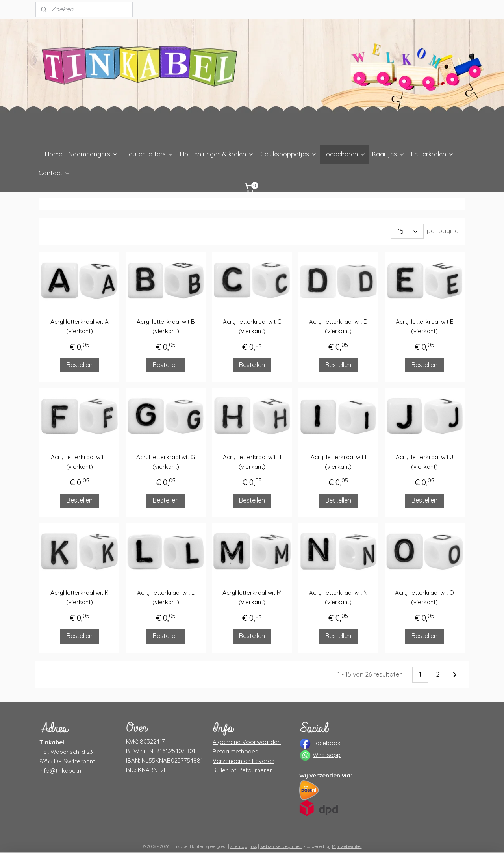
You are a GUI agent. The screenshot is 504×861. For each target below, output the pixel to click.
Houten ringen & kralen (217, 154)
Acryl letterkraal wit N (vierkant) (338, 597)
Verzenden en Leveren (244, 761)
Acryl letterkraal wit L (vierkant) (166, 597)
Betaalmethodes (235, 751)
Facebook (327, 743)
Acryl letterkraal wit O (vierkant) (424, 597)
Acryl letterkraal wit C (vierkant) (252, 326)
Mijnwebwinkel (347, 846)
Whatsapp (327, 755)
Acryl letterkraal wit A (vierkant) (80, 326)
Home (54, 154)
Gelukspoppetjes (289, 154)
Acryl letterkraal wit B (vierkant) (166, 326)
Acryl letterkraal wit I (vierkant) (338, 462)
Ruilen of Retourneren (243, 770)
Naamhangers (93, 154)
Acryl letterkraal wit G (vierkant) (166, 462)
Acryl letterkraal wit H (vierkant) (252, 462)
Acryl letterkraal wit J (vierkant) (424, 462)
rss (254, 846)
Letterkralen (433, 154)
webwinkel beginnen (281, 846)
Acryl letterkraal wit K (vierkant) (80, 597)
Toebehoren (345, 154)
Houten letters (149, 154)
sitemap (239, 846)
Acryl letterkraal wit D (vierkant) (338, 326)
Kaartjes (388, 154)
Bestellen (80, 365)
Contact (55, 173)
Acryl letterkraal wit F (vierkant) (80, 462)
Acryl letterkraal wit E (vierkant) (424, 326)
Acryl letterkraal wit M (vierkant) (252, 597)
